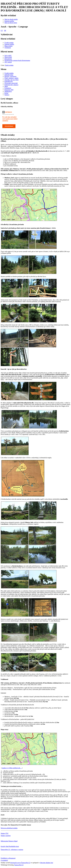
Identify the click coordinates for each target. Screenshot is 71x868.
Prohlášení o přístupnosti (8, 858)
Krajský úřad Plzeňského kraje (10, 846)
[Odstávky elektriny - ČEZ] (11, 129)
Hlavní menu (7, 52)
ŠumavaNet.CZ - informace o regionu (12, 850)
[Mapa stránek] (8, 46)
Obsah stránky (8, 135)
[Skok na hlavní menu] (11, 23)
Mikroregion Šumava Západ (9, 841)
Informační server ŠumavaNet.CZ (20, 863)
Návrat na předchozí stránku (9, 828)
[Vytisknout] (8, 48)
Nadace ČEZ (5, 833)
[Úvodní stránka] (9, 43)
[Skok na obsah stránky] (11, 19)
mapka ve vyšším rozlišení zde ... (12, 768)
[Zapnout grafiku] (9, 21)
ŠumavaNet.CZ (19, 865)
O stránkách (4, 860)
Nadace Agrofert (6, 836)
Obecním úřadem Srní (46, 863)
